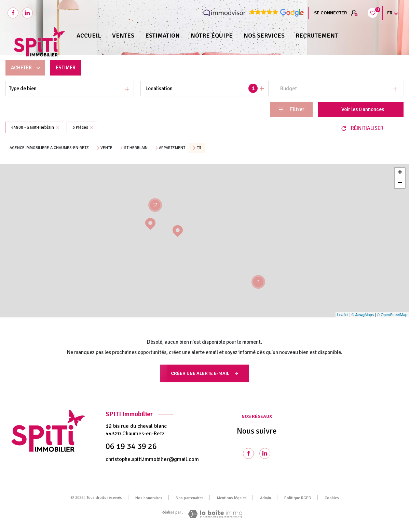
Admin (265, 498)
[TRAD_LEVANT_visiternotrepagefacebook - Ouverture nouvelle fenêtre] (13, 13)
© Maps (363, 315)
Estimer (67, 68)
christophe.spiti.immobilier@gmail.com (152, 459)
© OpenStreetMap (392, 315)
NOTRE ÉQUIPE (212, 36)
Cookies (332, 498)
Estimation (162, 36)
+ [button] (400, 173)
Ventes (123, 36)
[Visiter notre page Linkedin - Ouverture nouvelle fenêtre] (265, 453)
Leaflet (343, 315)
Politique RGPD (298, 498)
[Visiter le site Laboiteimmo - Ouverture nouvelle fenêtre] (215, 514)
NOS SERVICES (264, 36)
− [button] (400, 183)
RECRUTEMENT (317, 36)
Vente (106, 148)
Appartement (172, 148)
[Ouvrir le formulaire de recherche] (291, 110)
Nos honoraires (149, 498)
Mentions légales (232, 498)
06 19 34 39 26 (131, 446)
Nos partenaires (190, 498)
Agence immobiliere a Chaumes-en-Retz (49, 148)
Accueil (89, 36)
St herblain (136, 148)
